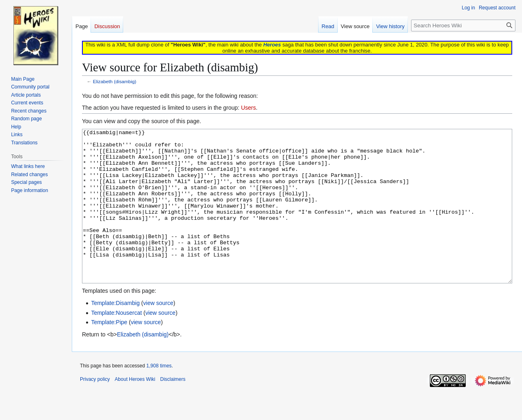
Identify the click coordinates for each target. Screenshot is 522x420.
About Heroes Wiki (135, 410)
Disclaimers (173, 410)
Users (249, 108)
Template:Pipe (109, 353)
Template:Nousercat (116, 343)
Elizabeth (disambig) (115, 81)
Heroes (272, 45)
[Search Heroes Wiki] (463, 25)
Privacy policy (95, 410)
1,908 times (159, 396)
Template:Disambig (115, 334)
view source (158, 334)
